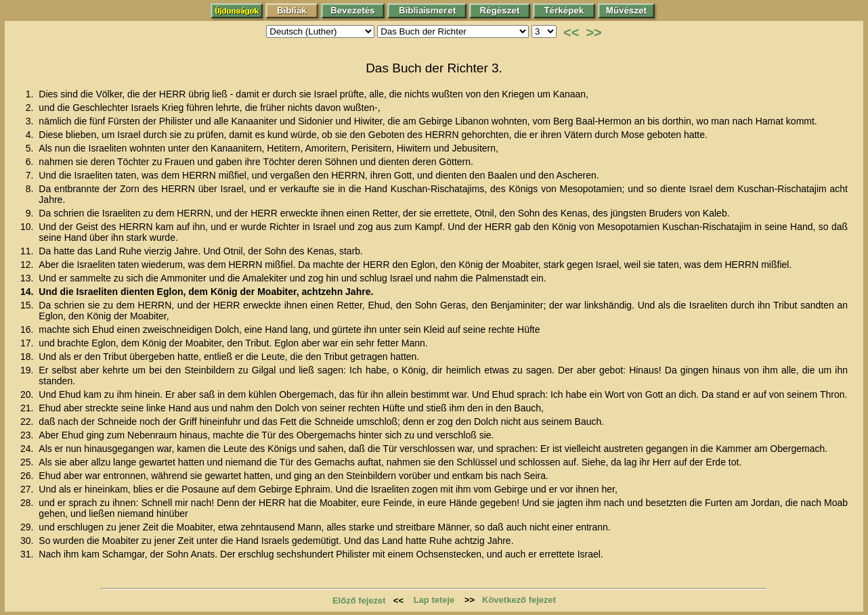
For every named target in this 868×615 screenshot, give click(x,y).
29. (28, 527)
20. (28, 394)
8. (31, 189)
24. (28, 449)
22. (28, 422)
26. (28, 476)
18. (28, 357)
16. (28, 329)
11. (28, 251)
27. (28, 489)
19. (28, 370)
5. (31, 148)
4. (31, 135)
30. (28, 541)
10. (28, 227)
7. (31, 175)
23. (28, 435)
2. (31, 108)
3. (31, 121)
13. (28, 278)
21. (28, 408)
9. (31, 213)
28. (28, 503)
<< (571, 32)
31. (28, 554)
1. (31, 94)
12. (28, 265)
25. (28, 462)
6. (31, 162)
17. (28, 343)
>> (593, 32)
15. (28, 305)
